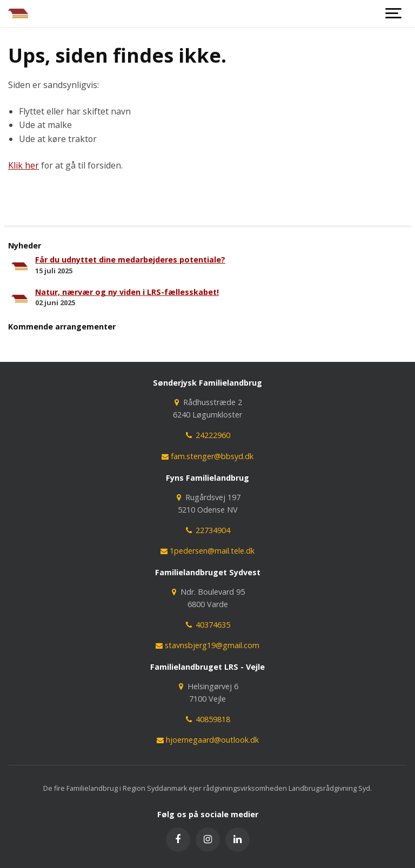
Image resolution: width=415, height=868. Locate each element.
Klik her (24, 165)
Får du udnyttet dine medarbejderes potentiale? (130, 260)
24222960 (207, 435)
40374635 (207, 625)
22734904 (207, 530)
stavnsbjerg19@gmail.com (208, 645)
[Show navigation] (393, 14)
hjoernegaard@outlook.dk (207, 740)
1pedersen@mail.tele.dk (208, 551)
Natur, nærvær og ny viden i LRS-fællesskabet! (127, 292)
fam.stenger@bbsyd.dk (208, 456)
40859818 (207, 719)
